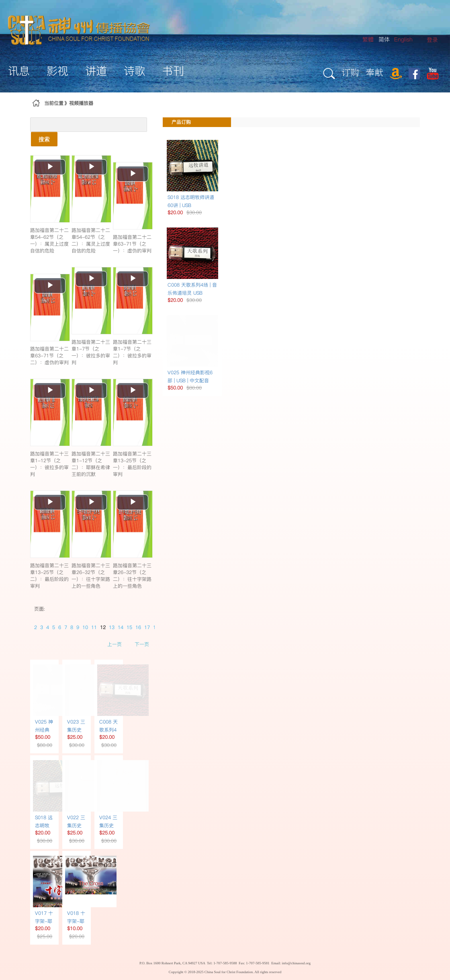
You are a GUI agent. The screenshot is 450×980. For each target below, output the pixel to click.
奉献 (374, 72)
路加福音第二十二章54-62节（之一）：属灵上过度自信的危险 (49, 240)
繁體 (368, 39)
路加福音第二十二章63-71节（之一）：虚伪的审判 (132, 244)
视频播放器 (81, 103)
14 (121, 627)
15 (129, 627)
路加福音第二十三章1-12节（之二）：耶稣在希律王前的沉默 (91, 464)
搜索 (44, 139)
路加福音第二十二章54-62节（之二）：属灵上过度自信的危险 (91, 240)
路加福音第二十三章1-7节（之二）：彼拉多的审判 (132, 352)
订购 (350, 72)
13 (112, 627)
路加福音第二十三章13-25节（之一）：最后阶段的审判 (132, 464)
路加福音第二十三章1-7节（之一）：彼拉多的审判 (91, 352)
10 (85, 627)
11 (94, 627)
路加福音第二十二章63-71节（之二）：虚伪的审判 (49, 356)
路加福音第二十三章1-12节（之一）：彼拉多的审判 (49, 464)
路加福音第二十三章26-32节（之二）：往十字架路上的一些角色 (132, 576)
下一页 (142, 644)
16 (138, 627)
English (403, 39)
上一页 (115, 644)
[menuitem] (432, 40)
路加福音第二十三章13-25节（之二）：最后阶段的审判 (49, 576)
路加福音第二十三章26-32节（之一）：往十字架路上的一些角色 (91, 576)
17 (147, 627)
